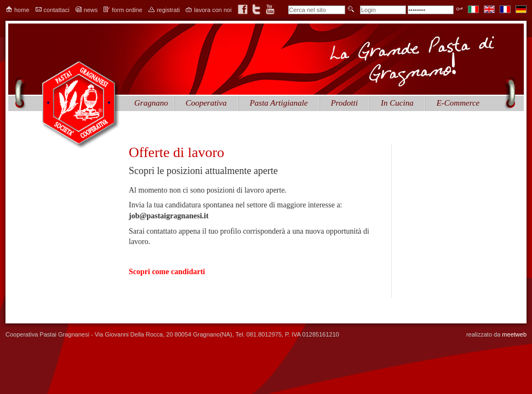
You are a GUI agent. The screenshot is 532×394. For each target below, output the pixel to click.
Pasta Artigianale (279, 103)
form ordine (127, 10)
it (473, 9)
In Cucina (397, 103)
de (521, 9)
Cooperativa (206, 103)
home (22, 10)
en (489, 9)
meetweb (514, 334)
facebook (243, 9)
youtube (270, 9)
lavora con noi (213, 10)
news (91, 10)
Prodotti (344, 103)
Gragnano (151, 103)
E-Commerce (458, 103)
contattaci (57, 10)
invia (351, 9)
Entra (459, 9)
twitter (256, 9)
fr (505, 9)
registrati (168, 10)
